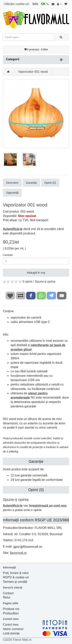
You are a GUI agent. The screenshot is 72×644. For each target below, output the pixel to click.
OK (43, 4)
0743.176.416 (24, 540)
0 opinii (27, 282)
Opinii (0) (50, 183)
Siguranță (12, 193)
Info (35, 4)
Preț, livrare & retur (16, 573)
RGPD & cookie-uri (16, 577)
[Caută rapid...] (61, 37)
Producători (11, 613)
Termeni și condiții (15, 582)
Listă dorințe (11, 633)
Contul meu (11, 625)
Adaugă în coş (36, 273)
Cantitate (8, 255)
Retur (7, 597)
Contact (8, 593)
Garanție (31, 183)
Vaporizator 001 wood (33, 72)
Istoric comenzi (13, 629)
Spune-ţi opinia (45, 282)
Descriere (12, 183)
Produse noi (11, 609)
